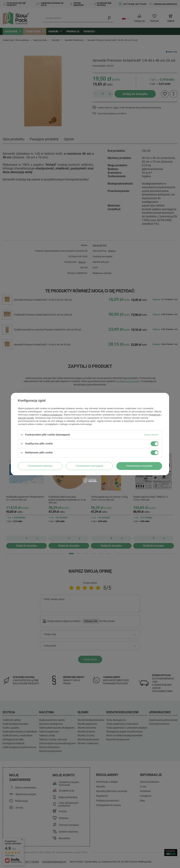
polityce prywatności (52, 415)
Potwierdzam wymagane (89, 466)
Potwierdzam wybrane (40, 466)
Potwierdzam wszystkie (139, 466)
